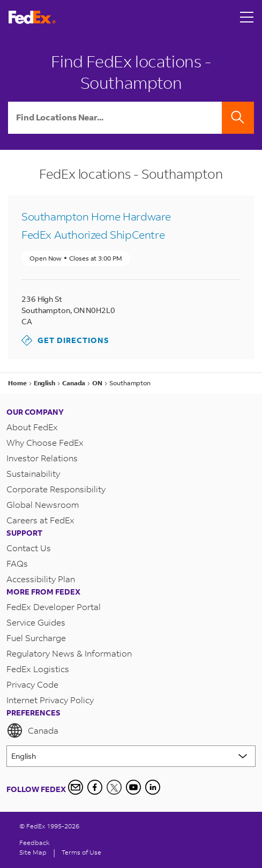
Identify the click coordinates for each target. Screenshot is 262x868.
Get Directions (65, 340)
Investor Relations (42, 458)
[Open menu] (247, 17)
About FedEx (32, 427)
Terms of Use (81, 852)
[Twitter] (114, 787)
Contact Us (29, 548)
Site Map (33, 852)
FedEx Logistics (38, 669)
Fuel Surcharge (36, 638)
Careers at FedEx (40, 520)
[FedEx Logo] (32, 17)
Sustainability (33, 473)
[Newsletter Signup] (76, 787)
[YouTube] (133, 787)
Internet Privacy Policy (50, 700)
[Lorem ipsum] (131, 756)
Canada (32, 730)
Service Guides (36, 622)
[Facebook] (95, 787)
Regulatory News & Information (69, 653)
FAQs (17, 563)
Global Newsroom (43, 504)
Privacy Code (32, 684)
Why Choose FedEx (45, 442)
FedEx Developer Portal (54, 607)
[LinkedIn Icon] (153, 787)
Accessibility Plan (41, 579)
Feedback (35, 843)
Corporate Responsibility (56, 489)
